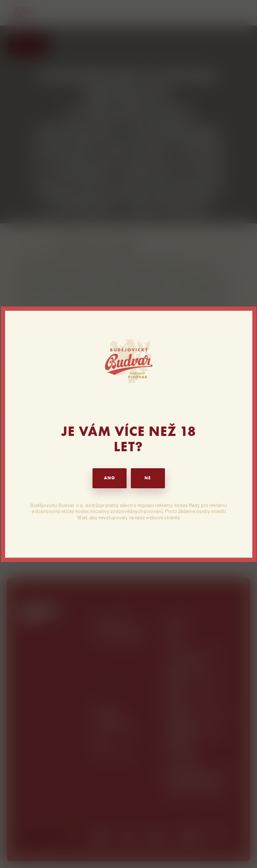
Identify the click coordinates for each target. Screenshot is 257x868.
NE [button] (148, 478)
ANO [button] (110, 478)
